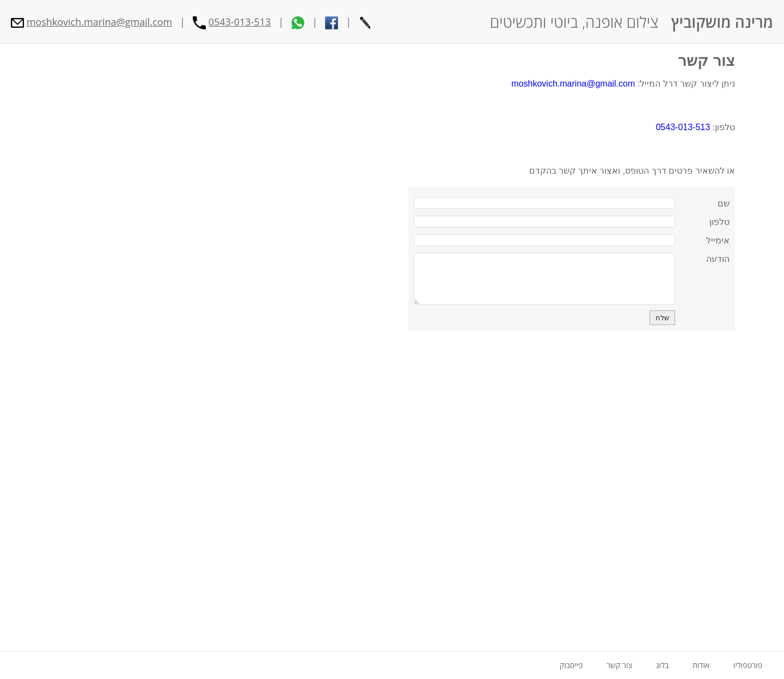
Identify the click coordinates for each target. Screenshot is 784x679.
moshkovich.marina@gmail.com (99, 22)
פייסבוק (571, 665)
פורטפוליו (748, 665)
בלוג (662, 665)
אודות (701, 665)
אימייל (718, 240)
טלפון (719, 222)
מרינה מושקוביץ (722, 22)
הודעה (718, 259)
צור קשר (706, 61)
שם (724, 203)
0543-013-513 (240, 22)
